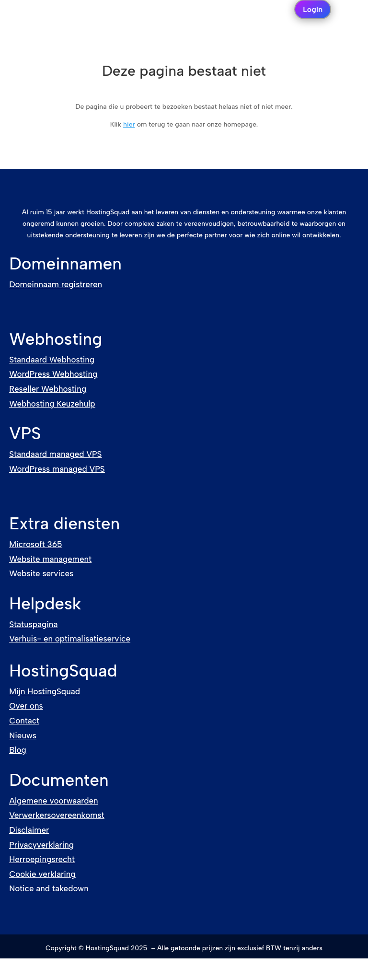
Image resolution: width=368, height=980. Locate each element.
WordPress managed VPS (57, 469)
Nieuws (23, 735)
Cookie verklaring (42, 874)
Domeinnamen (65, 264)
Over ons (26, 706)
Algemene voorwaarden (53, 801)
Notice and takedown (49, 888)
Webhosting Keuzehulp (52, 404)
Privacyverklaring (41, 845)
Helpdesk (45, 604)
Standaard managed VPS (55, 454)
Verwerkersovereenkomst (57, 815)
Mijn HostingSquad (45, 691)
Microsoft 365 (35, 544)
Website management (50, 559)
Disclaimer (29, 830)
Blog (18, 750)
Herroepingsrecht (42, 859)
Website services (41, 573)
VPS (25, 433)
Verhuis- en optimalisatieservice (70, 639)
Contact (24, 721)
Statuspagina (33, 624)
